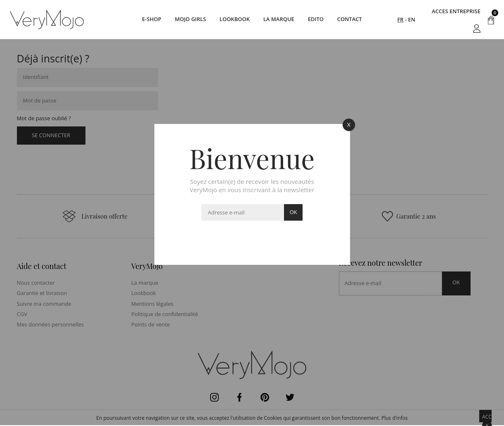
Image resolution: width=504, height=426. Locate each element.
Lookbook (234, 19)
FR (400, 19)
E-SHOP (148, 19)
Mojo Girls (189, 19)
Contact (353, 19)
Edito (317, 19)
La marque (279, 19)
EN (412, 19)
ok (293, 212)
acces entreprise (456, 11)
